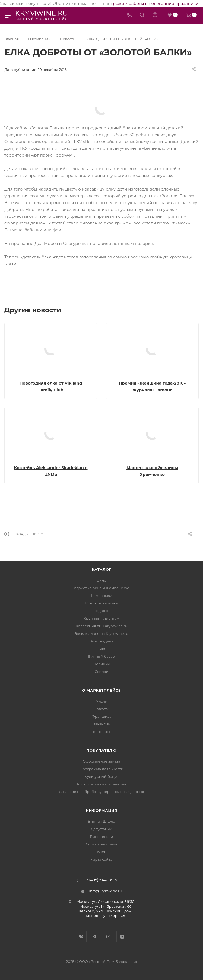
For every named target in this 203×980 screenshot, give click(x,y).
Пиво (101, 649)
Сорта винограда (101, 844)
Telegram (95, 937)
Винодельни (101, 837)
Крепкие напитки (101, 603)
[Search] (142, 15)
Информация (101, 810)
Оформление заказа (101, 761)
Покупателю (102, 750)
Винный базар (101, 656)
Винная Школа (102, 821)
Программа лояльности (101, 769)
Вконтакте (81, 937)
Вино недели (101, 641)
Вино (101, 580)
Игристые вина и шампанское (102, 588)
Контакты (101, 732)
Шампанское (101, 595)
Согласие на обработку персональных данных (101, 792)
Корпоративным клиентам (102, 784)
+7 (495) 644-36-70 (101, 880)
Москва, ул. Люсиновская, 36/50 (105, 901)
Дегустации (101, 829)
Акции (101, 701)
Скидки (102, 672)
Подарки (101, 611)
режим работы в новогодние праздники (156, 3)
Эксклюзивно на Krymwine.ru (101, 633)
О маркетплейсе (102, 690)
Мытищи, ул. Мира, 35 (105, 916)
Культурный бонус (101, 776)
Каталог (101, 569)
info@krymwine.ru (106, 891)
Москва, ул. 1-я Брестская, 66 (105, 906)
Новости (101, 709)
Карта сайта (101, 859)
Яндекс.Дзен (122, 937)
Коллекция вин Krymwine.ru (101, 626)
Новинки (101, 664)
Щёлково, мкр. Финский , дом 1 (106, 911)
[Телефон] (129, 15)
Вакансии (101, 724)
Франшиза (102, 716)
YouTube (108, 937)
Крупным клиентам (101, 618)
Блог (101, 852)
